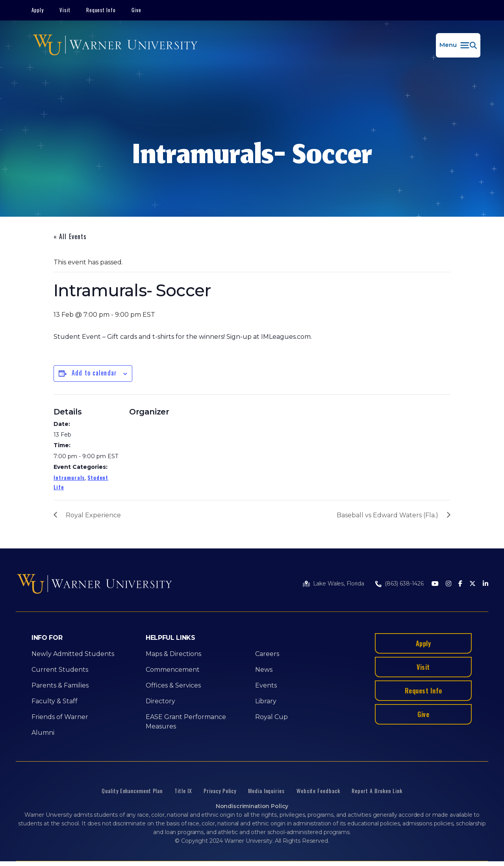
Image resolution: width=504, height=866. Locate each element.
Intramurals (69, 477)
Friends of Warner (60, 717)
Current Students (60, 670)
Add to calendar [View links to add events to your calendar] (94, 373)
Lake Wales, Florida (339, 584)
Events (266, 685)
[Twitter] (472, 584)
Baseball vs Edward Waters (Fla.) (387, 515)
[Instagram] (448, 584)
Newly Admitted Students (73, 654)
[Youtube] (435, 584)
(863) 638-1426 (404, 584)
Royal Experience (93, 515)
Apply (38, 10)
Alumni (43, 733)
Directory (160, 701)
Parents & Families (60, 685)
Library (266, 701)
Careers (267, 654)
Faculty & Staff (55, 701)
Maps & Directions (173, 654)
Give (136, 10)
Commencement (173, 670)
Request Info (101, 10)
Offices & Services (173, 685)
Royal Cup (271, 717)
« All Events (70, 236)
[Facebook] (460, 584)
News (264, 670)
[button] (458, 45)
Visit (65, 10)
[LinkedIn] (485, 584)
